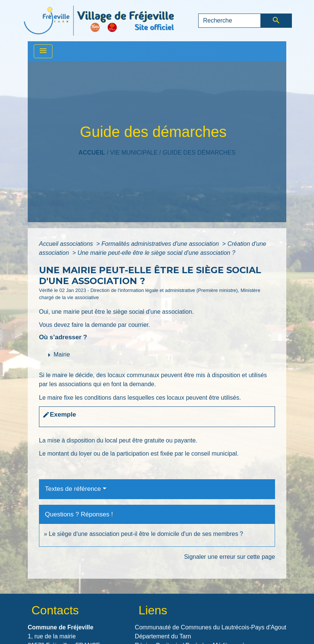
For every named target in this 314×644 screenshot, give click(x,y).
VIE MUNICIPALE (134, 153)
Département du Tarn (163, 636)
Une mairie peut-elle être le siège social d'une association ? (156, 253)
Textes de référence (73, 489)
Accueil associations (67, 244)
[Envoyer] (276, 21)
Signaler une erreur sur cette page (230, 557)
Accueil (92, 153)
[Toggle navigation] (43, 51)
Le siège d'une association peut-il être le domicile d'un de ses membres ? (146, 534)
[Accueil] (99, 21)
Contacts (55, 610)
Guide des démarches (199, 153)
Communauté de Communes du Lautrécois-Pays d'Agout (211, 627)
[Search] (230, 21)
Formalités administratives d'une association (161, 244)
